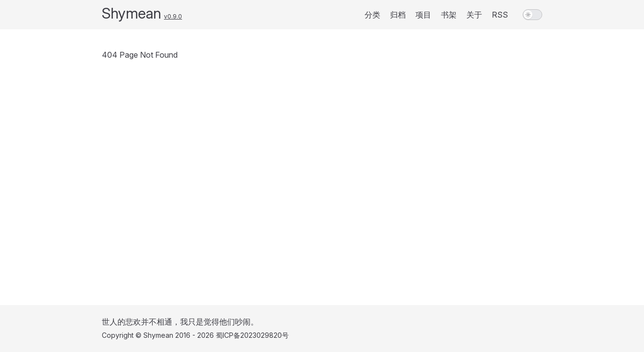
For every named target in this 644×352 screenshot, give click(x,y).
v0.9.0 (173, 16)
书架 (449, 15)
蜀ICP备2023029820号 (252, 335)
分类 (372, 15)
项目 (423, 15)
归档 (398, 15)
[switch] (532, 15)
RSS (500, 15)
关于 (474, 15)
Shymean (131, 13)
